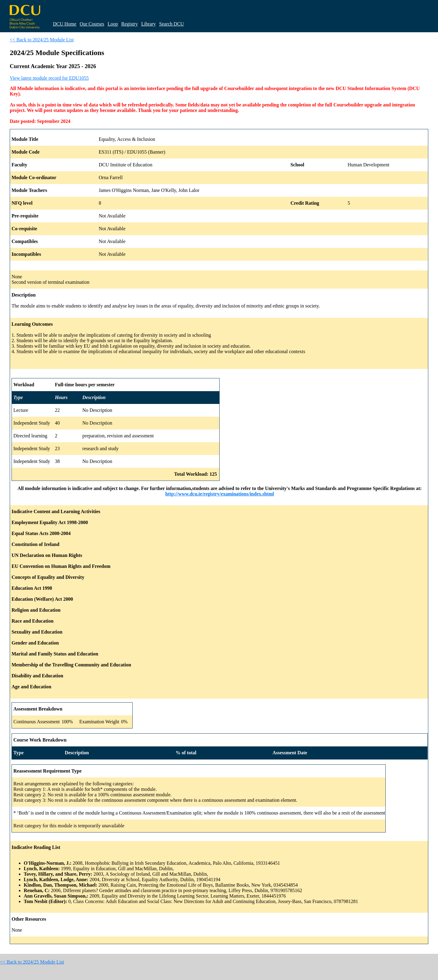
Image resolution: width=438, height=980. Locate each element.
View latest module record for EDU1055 (49, 78)
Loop (113, 24)
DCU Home (65, 24)
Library (148, 24)
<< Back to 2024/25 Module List (42, 40)
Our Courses (92, 24)
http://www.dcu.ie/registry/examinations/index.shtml (220, 494)
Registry (130, 24)
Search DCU (171, 24)
